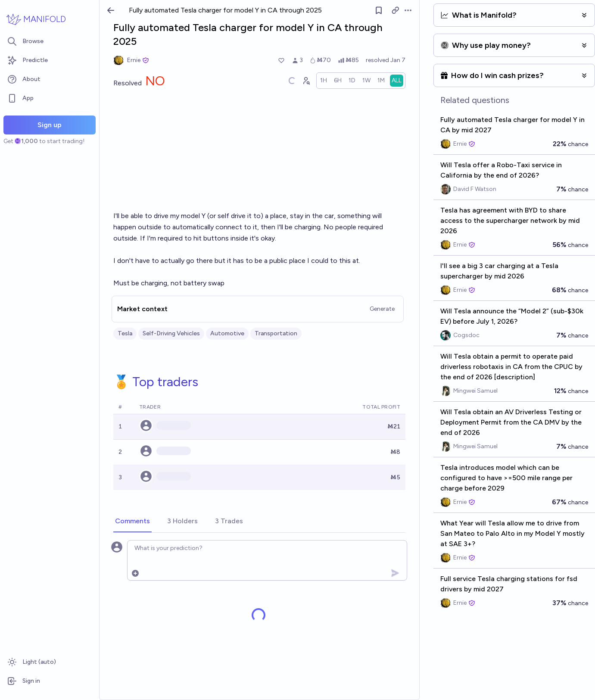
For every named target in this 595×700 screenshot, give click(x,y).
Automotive (227, 333)
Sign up (50, 125)
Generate (382, 309)
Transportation (276, 333)
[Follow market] (379, 10)
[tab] (132, 522)
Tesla (125, 333)
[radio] (324, 81)
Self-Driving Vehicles (171, 333)
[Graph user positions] (306, 81)
